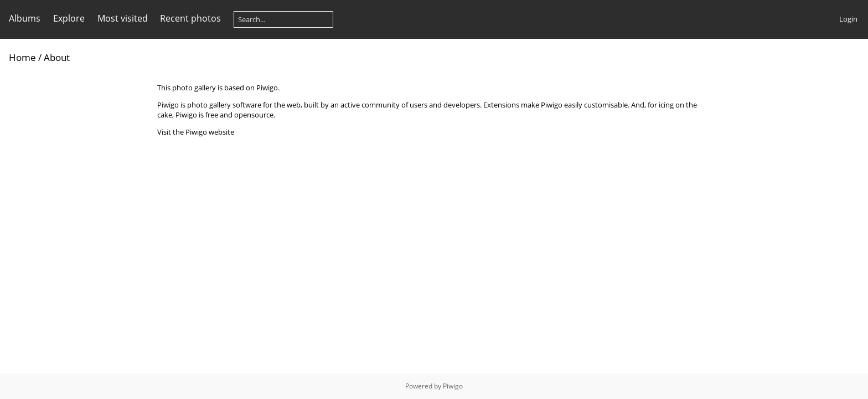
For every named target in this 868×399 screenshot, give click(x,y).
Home (22, 57)
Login (848, 19)
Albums (25, 18)
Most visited (123, 18)
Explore (69, 18)
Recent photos (190, 18)
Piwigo (453, 386)
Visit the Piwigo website (196, 132)
